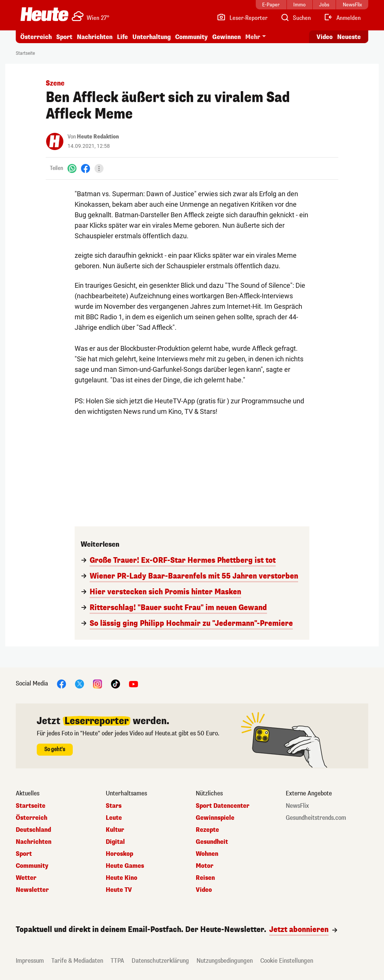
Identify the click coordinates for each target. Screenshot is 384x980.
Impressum (30, 961)
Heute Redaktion (98, 137)
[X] (79, 683)
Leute (114, 818)
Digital (115, 842)
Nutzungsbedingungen (225, 961)
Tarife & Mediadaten (77, 961)
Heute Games (125, 866)
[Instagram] (97, 683)
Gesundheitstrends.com (316, 818)
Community (191, 37)
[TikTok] (115, 683)
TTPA (117, 961)
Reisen (205, 878)
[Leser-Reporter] (242, 18)
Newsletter (32, 890)
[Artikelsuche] (295, 18)
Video (204, 890)
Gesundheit (212, 842)
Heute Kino (121, 878)
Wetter (26, 878)
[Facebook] (85, 168)
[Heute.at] (44, 14)
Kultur (115, 830)
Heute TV (119, 890)
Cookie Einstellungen (287, 961)
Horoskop (119, 854)
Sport (64, 37)
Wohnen (207, 854)
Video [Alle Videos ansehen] (325, 37)
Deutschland (33, 830)
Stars (114, 806)
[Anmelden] (342, 18)
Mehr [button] (253, 37)
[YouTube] (133, 683)
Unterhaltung (151, 37)
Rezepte (207, 830)
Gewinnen (226, 37)
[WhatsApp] (72, 168)
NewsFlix (297, 806)
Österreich (36, 37)
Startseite (25, 53)
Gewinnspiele (215, 818)
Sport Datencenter (223, 806)
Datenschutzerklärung (160, 961)
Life (122, 37)
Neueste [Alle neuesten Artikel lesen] (349, 37)
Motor (205, 866)
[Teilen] (99, 168)
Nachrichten (95, 37)
